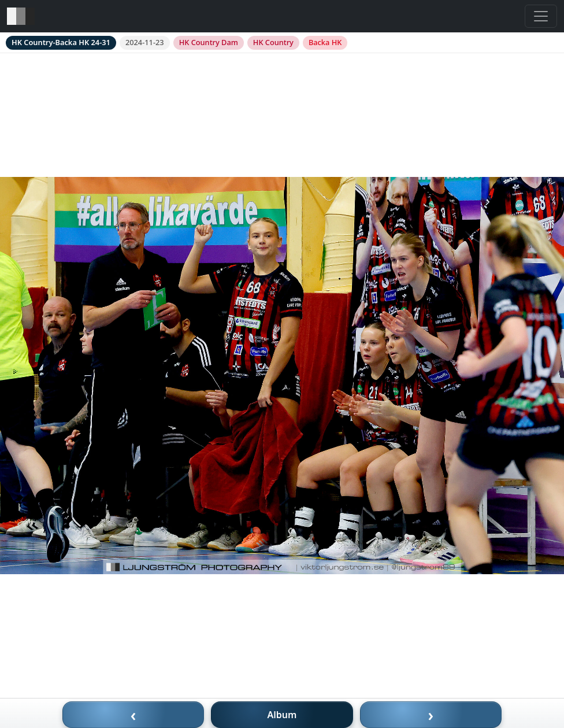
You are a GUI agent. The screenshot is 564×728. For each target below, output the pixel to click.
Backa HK (325, 42)
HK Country (273, 42)
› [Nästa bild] (431, 715)
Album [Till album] (282, 715)
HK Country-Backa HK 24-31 (61, 42)
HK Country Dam (209, 42)
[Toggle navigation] (541, 16)
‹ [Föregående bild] (133, 715)
